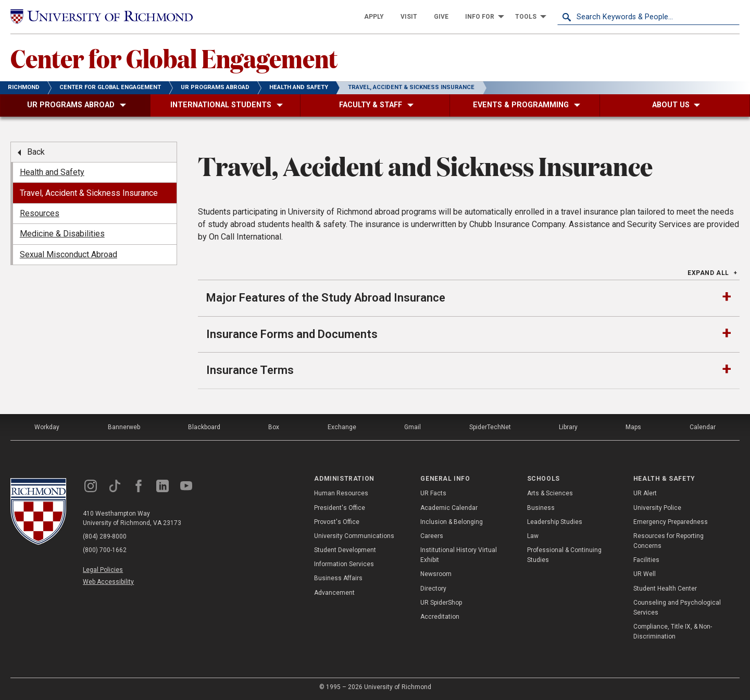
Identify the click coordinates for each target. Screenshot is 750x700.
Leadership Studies (555, 522)
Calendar (703, 427)
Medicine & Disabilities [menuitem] (62, 234)
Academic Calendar (449, 508)
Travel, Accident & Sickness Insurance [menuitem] (89, 193)
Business (541, 508)
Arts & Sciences (550, 493)
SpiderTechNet (490, 427)
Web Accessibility (108, 582)
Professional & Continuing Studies (564, 555)
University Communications (354, 536)
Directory (433, 589)
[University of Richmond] (102, 17)
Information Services (344, 564)
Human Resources (341, 493)
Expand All (708, 273)
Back (36, 152)
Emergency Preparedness (671, 522)
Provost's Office (337, 522)
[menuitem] (374, 17)
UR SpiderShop (441, 603)
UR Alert (645, 493)
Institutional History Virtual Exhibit (459, 555)
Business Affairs (338, 578)
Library (568, 427)
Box (274, 427)
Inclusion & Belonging (452, 522)
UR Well (645, 574)
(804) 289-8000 (105, 536)
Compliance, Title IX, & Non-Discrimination (673, 632)
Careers (432, 536)
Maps (633, 427)
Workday (47, 427)
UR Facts (433, 493)
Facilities (646, 560)
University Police (657, 508)
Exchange (342, 427)
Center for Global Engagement (174, 58)
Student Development (345, 550)
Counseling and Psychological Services (677, 608)
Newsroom (436, 574)
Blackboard (204, 427)
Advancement (334, 593)
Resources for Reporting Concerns (668, 541)
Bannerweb (124, 427)
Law (533, 536)
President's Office (340, 508)
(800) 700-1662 (105, 550)
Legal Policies (103, 570)
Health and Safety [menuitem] (52, 172)
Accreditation (440, 617)
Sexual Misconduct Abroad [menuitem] (68, 254)
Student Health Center (665, 589)
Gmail (413, 427)
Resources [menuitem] (40, 213)
